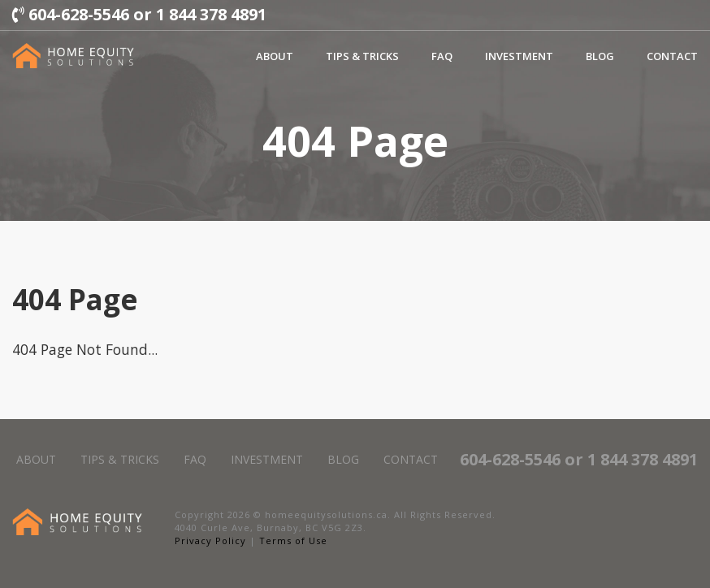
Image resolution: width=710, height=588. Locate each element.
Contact (672, 56)
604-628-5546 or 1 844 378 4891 (139, 14)
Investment (519, 56)
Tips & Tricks (362, 56)
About (275, 56)
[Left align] (73, 56)
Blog (600, 56)
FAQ (442, 56)
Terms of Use (293, 540)
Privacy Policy (210, 540)
